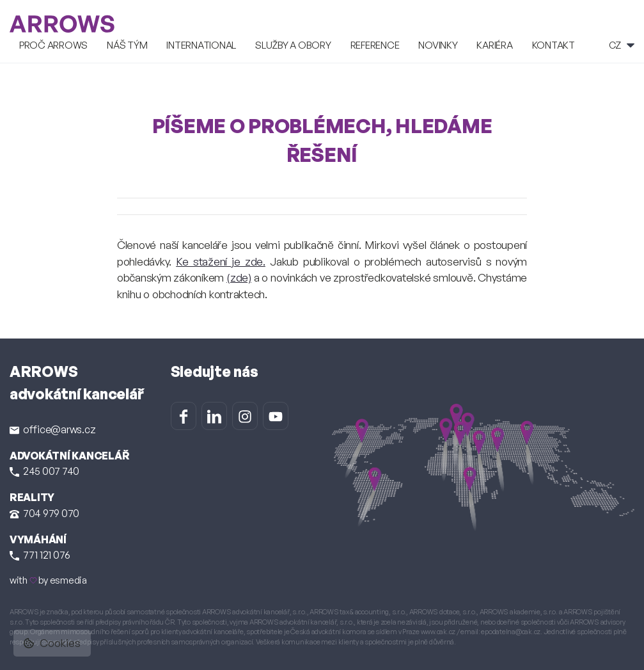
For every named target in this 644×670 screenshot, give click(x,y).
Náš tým (127, 45)
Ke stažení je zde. (221, 261)
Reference (375, 45)
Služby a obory (293, 45)
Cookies (52, 643)
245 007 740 (44, 471)
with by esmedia (48, 580)
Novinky (438, 45)
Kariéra (494, 45)
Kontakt (554, 45)
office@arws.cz (52, 429)
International (201, 45)
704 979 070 (44, 513)
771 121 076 (40, 555)
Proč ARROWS (53, 45)
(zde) (239, 277)
